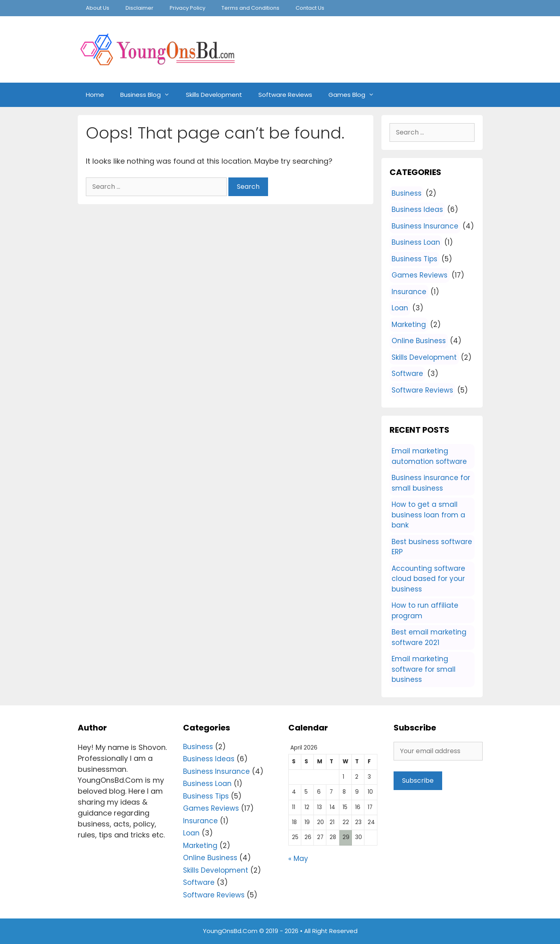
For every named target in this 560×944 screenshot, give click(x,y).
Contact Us (310, 8)
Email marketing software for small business (424, 669)
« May (298, 859)
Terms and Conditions (250, 8)
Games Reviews (419, 275)
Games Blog (355, 95)
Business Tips (414, 259)
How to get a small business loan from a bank (428, 515)
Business (407, 193)
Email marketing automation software (429, 456)
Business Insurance (425, 226)
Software (407, 374)
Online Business (419, 341)
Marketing (409, 325)
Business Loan (416, 242)
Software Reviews (285, 95)
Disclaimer (139, 8)
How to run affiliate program (425, 611)
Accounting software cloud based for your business (428, 579)
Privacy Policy (187, 8)
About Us (98, 8)
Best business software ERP (432, 547)
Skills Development (214, 95)
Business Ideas (417, 209)
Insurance (409, 292)
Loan (400, 308)
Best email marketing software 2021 (429, 637)
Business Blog (149, 95)
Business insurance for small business (431, 483)
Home (95, 95)
